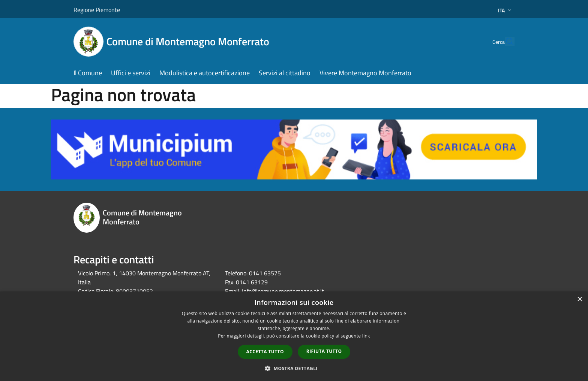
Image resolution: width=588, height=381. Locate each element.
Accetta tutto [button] (265, 352)
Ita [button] (505, 10)
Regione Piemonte (97, 10)
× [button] (580, 300)
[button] (294, 368)
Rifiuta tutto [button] (324, 351)
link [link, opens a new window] (366, 336)
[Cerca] (505, 42)
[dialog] (294, 336)
